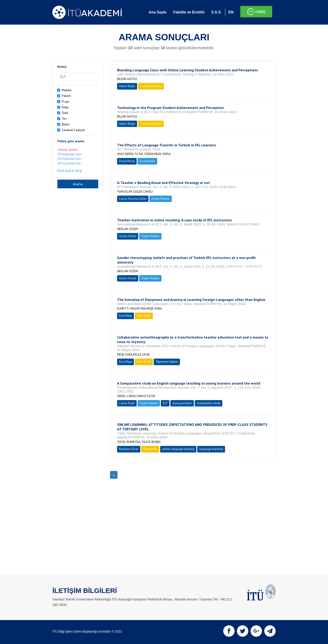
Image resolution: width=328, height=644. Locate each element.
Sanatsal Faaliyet (73, 130)
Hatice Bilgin (127, 86)
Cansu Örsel (127, 403)
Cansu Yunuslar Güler (133, 199)
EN (231, 12)
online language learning (178, 449)
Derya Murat (127, 161)
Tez (64, 119)
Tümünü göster (67, 150)
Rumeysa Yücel (129, 449)
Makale (67, 90)
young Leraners (182, 403)
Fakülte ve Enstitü (189, 12)
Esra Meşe (126, 316)
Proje (65, 101)
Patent (66, 96)
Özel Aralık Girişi (70, 171)
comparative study (209, 403)
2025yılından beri (69, 159)
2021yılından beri (69, 163)
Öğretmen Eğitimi (167, 362)
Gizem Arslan (128, 236)
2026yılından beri (69, 154)
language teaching (211, 449)
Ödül (65, 113)
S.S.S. (216, 12)
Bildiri (66, 124)
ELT (165, 403)
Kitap (65, 107)
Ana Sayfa (158, 12)
